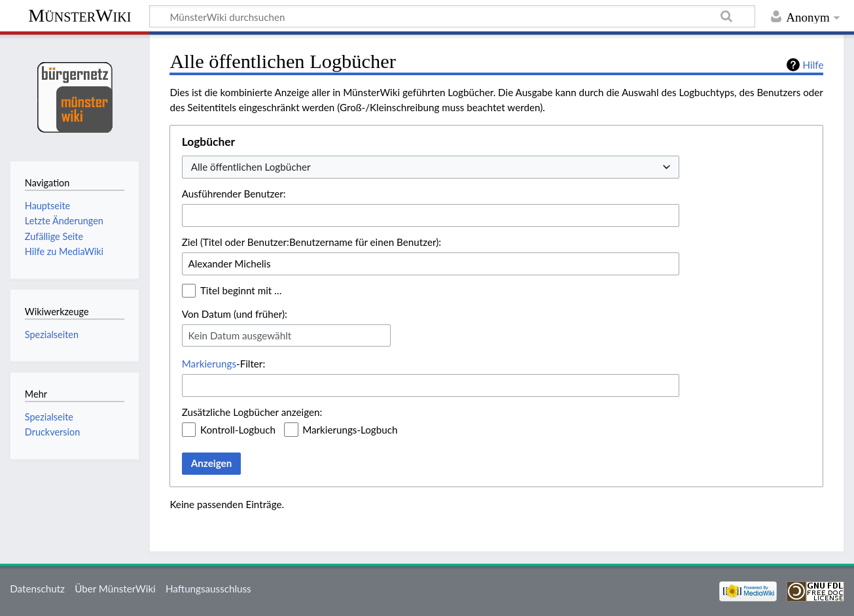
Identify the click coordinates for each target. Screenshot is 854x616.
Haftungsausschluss (208, 589)
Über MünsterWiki (115, 589)
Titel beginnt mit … (241, 290)
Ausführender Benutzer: (234, 194)
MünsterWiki (80, 15)
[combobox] (431, 167)
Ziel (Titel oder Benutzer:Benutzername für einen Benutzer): (311, 242)
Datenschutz (37, 589)
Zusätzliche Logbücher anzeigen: (252, 412)
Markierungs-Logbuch (350, 430)
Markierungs (209, 364)
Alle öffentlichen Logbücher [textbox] (251, 167)
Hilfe (813, 65)
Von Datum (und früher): (235, 314)
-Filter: (223, 364)
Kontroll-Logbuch (238, 430)
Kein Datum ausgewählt (240, 335)
